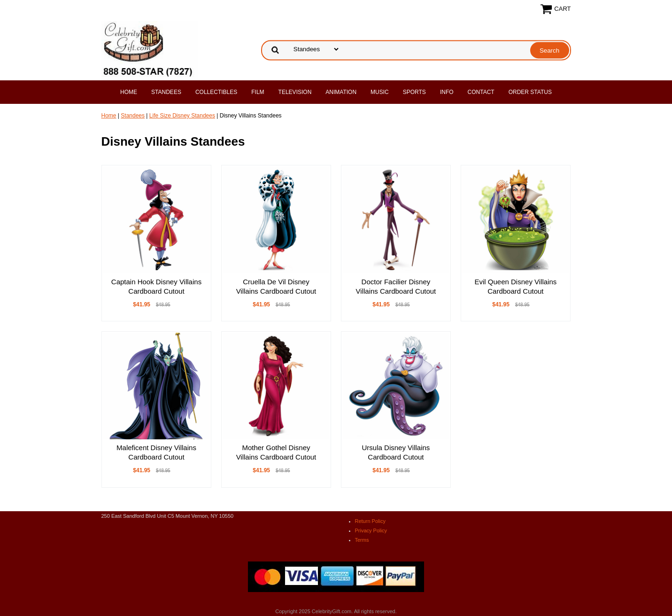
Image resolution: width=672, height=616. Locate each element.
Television (295, 92)
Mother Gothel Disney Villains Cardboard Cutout (276, 452)
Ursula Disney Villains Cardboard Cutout (396, 452)
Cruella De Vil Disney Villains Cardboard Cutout (276, 286)
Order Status (530, 92)
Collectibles (216, 92)
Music (380, 92)
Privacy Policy (371, 530)
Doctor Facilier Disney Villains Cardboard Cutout (396, 286)
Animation (341, 92)
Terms (362, 540)
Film (258, 92)
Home (129, 92)
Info (447, 92)
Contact (481, 92)
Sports (414, 92)
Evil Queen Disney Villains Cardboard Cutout (515, 286)
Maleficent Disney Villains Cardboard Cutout (156, 452)
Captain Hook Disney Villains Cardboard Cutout (156, 286)
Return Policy (370, 521)
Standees (166, 92)
